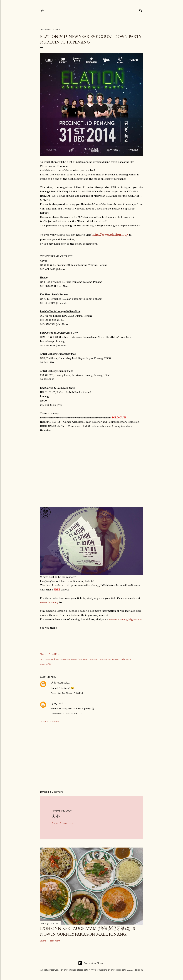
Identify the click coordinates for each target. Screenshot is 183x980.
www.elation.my (49, 602)
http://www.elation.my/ (110, 235)
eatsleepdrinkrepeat (78, 659)
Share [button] (43, 654)
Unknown (57, 683)
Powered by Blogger (91, 963)
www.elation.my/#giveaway (125, 619)
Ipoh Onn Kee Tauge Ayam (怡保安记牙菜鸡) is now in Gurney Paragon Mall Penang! (87, 931)
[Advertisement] (91, 757)
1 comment (54, 941)
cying (54, 703)
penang (130, 659)
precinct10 (45, 664)
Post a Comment (50, 722)
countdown (54, 659)
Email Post (54, 654)
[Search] (141, 10)
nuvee (115, 659)
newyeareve (105, 659)
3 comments (67, 823)
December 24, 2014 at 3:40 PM (67, 693)
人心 (56, 816)
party (122, 659)
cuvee (64, 659)
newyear (93, 659)
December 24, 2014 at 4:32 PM (67, 714)
